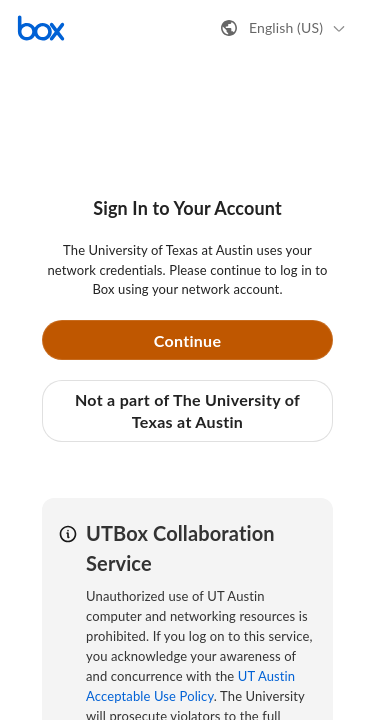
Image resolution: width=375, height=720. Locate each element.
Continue (188, 340)
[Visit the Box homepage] (41, 28)
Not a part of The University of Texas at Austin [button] (187, 410)
